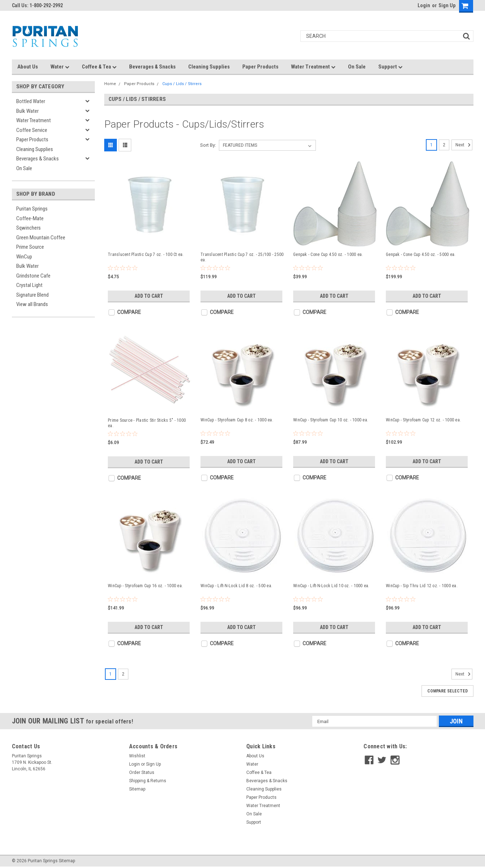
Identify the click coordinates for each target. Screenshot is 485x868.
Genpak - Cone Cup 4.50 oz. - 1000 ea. (328, 254)
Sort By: (208, 145)
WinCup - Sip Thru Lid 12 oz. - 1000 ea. (422, 586)
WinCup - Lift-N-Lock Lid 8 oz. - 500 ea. (236, 586)
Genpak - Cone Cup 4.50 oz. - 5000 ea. (421, 254)
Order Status (142, 772)
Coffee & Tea (99, 67)
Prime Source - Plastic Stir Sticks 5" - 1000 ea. (147, 423)
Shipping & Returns (148, 781)
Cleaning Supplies (209, 67)
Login (424, 5)
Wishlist (137, 756)
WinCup (24, 257)
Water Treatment (313, 67)
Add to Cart (149, 296)
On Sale (357, 67)
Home (110, 84)
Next (464, 145)
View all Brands (32, 304)
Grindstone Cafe (33, 276)
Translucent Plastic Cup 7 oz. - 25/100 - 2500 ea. (242, 257)
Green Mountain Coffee (41, 238)
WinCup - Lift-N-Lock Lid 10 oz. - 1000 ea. (331, 586)
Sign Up (447, 5)
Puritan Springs (32, 209)
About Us (28, 67)
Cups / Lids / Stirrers (182, 84)
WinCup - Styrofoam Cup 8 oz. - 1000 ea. (237, 420)
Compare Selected (447, 691)
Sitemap (137, 789)
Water (60, 67)
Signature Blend (32, 295)
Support (390, 67)
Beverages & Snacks (152, 67)
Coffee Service (32, 130)
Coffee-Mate (30, 218)
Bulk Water (27, 111)
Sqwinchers (28, 228)
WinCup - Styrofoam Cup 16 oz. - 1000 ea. (145, 586)
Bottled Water (31, 101)
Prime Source (30, 247)
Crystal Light (29, 285)
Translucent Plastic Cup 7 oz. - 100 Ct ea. (146, 254)
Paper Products (260, 67)
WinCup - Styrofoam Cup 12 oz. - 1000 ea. (423, 420)
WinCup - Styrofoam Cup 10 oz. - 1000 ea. (331, 420)
